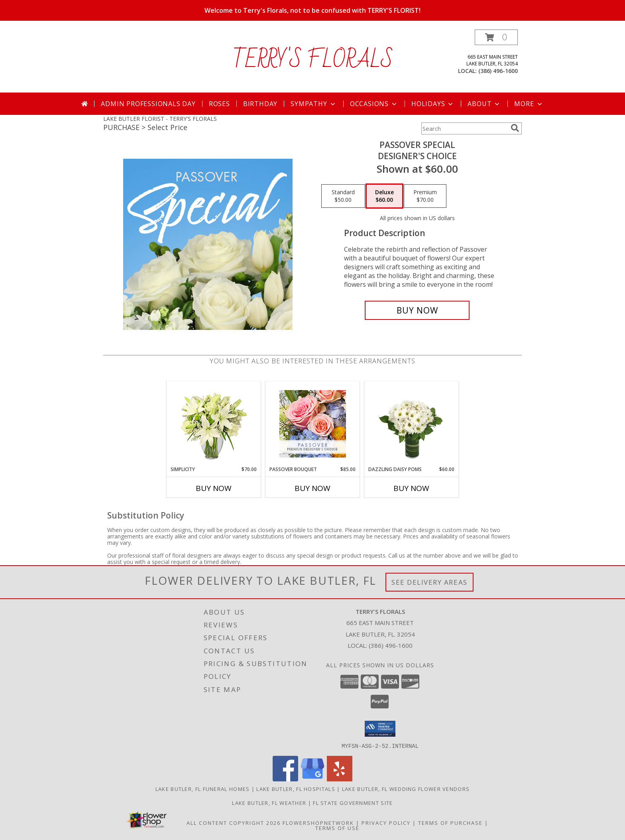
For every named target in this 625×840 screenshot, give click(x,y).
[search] (515, 128)
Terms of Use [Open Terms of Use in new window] (337, 828)
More (529, 104)
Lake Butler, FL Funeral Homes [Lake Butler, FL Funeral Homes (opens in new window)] (203, 789)
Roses (219, 104)
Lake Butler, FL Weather (269, 803)
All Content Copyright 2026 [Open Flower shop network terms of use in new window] (234, 822)
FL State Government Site (353, 803)
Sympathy (313, 104)
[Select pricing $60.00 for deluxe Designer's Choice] (384, 196)
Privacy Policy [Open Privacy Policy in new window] (386, 822)
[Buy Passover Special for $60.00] (417, 310)
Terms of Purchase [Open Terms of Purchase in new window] (450, 822)
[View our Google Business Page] (312, 779)
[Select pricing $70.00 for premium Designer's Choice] (425, 196)
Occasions (374, 104)
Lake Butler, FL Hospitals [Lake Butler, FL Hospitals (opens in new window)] (296, 789)
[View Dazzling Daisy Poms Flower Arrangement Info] (412, 424)
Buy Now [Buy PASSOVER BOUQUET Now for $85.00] (312, 488)
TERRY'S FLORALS (313, 60)
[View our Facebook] (285, 779)
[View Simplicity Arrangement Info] (214, 424)
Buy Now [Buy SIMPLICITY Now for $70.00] (214, 488)
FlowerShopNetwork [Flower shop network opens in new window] (318, 822)
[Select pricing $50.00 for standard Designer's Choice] (343, 196)
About (484, 104)
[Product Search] (464, 128)
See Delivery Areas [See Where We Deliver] (429, 582)
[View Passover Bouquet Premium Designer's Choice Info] (313, 424)
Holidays (433, 104)
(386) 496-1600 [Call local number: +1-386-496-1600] (498, 71)
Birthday (260, 104)
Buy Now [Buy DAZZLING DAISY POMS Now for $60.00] (411, 488)
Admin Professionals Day (148, 104)
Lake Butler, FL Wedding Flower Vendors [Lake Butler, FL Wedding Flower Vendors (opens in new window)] (406, 789)
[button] (496, 37)
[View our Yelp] (340, 779)
